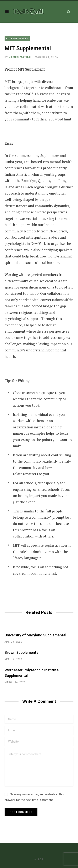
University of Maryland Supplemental (35, 635)
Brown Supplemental (22, 652)
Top (39, 859)
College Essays (17, 39)
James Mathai (20, 57)
